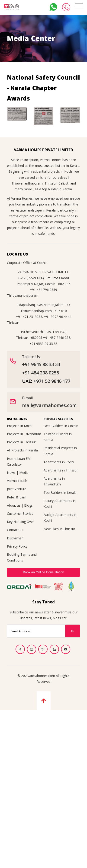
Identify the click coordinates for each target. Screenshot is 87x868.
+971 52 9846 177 (52, 381)
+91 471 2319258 (29, 317)
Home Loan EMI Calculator (19, 461)
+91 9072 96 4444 (58, 317)
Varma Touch (17, 481)
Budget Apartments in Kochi (60, 518)
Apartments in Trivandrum (54, 481)
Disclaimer (15, 538)
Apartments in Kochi (59, 462)
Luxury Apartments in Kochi (60, 504)
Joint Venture (17, 489)
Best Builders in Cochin (61, 426)
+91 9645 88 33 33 (41, 364)
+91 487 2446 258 (57, 338)
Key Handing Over (20, 522)
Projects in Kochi (20, 426)
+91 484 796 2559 (43, 290)
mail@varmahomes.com (49, 405)
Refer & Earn (17, 497)
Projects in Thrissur (21, 442)
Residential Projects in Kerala (60, 451)
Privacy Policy (17, 546)
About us (14, 505)
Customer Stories (20, 513)
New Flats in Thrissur (59, 529)
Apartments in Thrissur (61, 470)
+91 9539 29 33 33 (43, 344)
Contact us (15, 530)
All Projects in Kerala (22, 450)
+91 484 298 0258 (40, 373)
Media (24, 473)
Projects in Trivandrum (24, 434)
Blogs (28, 505)
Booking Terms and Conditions (22, 557)
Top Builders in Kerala (60, 493)
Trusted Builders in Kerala (58, 437)
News (11, 473)
